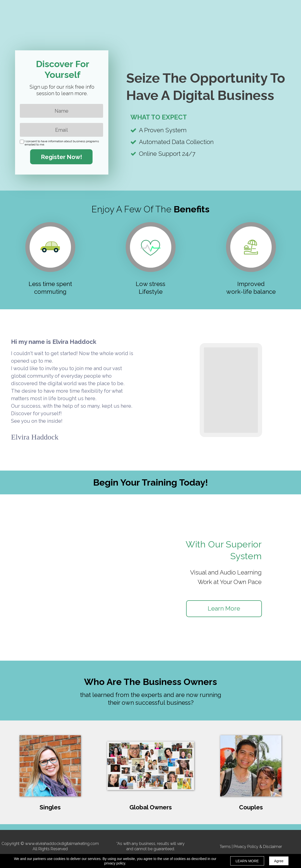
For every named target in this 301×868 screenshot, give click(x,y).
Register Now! (61, 157)
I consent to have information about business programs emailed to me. (62, 143)
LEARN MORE (247, 861)
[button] (224, 609)
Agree (279, 861)
